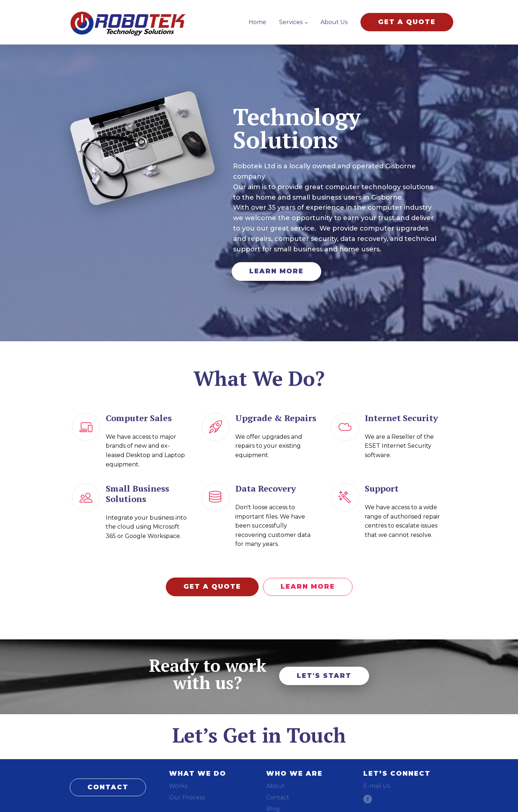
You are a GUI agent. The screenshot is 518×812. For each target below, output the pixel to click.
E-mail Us (377, 786)
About (275, 786)
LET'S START (324, 676)
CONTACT (108, 787)
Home (257, 22)
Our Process (187, 797)
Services (291, 22)
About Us (334, 22)
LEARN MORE (276, 271)
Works (178, 786)
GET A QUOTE (407, 22)
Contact (278, 797)
